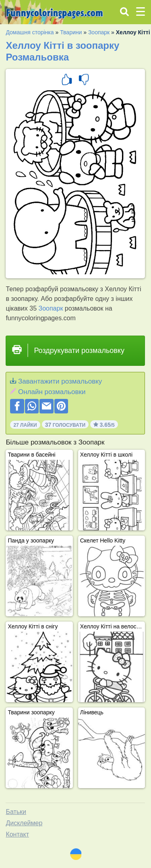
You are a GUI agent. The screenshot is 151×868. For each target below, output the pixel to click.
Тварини (71, 32)
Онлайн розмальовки (52, 392)
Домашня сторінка (30, 32)
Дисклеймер (24, 823)
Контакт (17, 834)
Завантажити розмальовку (60, 381)
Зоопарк (99, 32)
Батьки (16, 812)
